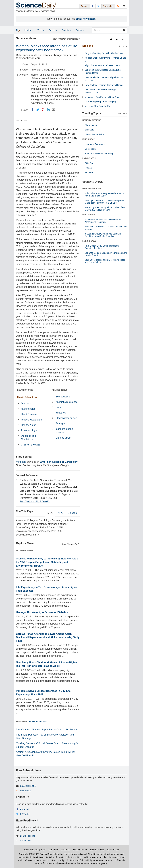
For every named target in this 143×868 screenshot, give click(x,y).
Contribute (53, 850)
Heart (59, 407)
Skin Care (89, 130)
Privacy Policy (80, 850)
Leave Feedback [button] (28, 836)
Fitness (88, 168)
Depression (90, 149)
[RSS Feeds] (118, 6)
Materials (21, 462)
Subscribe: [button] (108, 6)
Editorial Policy (97, 850)
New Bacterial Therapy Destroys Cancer (104, 85)
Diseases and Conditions (28, 438)
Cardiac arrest (63, 438)
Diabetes (26, 404)
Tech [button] (41, 30)
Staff (43, 850)
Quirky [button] (80, 30)
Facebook (25, 809)
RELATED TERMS (60, 390)
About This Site (31, 850)
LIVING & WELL (89, 158)
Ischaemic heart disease (64, 431)
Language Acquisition (95, 144)
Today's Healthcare (31, 420)
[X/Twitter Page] (98, 6)
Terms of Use (113, 850)
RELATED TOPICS (25, 390)
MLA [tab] (50, 513)
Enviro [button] (53, 30)
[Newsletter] (124, 6)
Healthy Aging (29, 425)
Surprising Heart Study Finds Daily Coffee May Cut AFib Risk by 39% (105, 209)
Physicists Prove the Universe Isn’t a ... (103, 65)
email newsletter (85, 19)
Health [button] (29, 30)
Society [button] (66, 30)
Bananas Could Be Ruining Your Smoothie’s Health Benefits (106, 254)
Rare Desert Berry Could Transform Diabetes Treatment (102, 247)
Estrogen (61, 423)
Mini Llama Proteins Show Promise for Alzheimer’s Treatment (103, 221)
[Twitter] (38, 110)
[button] (112, 39)
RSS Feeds (26, 791)
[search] (124, 30)
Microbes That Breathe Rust (98, 106)
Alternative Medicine (94, 134)
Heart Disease (29, 414)
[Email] (54, 110)
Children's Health (30, 445)
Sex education (63, 397)
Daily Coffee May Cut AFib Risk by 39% (104, 53)
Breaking (88, 46)
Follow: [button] (84, 6)
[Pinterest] (43, 110)
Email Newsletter (28, 786)
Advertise (66, 850)
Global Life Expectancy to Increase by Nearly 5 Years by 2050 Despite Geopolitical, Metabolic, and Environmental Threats (47, 562)
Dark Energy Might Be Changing (100, 102)
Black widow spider (66, 418)
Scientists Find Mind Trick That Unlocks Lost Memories (106, 228)
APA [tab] (60, 513)
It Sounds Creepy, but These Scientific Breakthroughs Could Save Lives (103, 235)
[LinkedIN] (48, 110)
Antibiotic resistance (67, 402)
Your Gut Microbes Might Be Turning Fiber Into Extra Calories (105, 261)
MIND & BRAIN (89, 139)
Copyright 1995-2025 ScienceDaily (36, 854)
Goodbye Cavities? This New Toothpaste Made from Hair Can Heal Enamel (104, 202)
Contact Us (25, 840)
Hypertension (28, 409)
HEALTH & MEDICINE (92, 120)
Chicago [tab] (72, 513)
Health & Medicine (27, 397)
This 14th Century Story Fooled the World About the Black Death (105, 195)
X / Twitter (25, 814)
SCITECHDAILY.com (38, 722)
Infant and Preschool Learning (99, 154)
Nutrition (89, 173)
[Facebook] (33, 110)
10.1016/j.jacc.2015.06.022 (35, 502)
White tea (61, 413)
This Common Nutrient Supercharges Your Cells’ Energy (47, 730)
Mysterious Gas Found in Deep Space (103, 97)
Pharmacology (29, 430)
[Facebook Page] (92, 6)
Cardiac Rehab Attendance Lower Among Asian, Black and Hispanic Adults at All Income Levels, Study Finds (48, 637)
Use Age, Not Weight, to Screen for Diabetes (42, 612)
